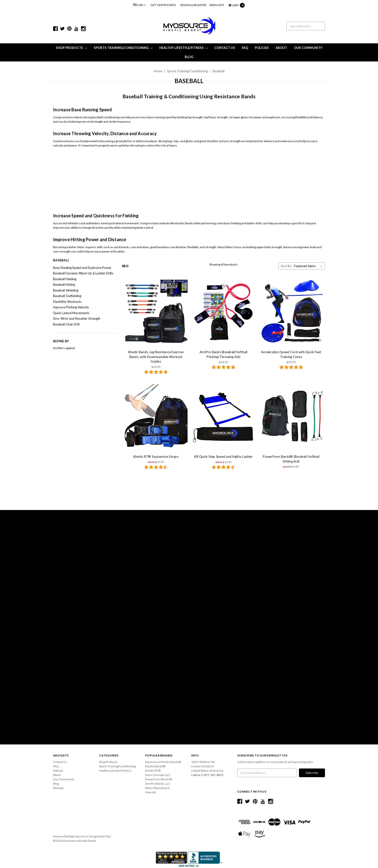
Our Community (308, 48)
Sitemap (58, 788)
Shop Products (71, 48)
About (281, 48)
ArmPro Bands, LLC (158, 784)
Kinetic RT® (153, 771)
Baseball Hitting (64, 285)
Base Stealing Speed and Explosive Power (82, 268)
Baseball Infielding (66, 290)
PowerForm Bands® (159, 779)
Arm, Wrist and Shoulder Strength (77, 318)
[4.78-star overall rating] (156, 372)
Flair (108, 836)
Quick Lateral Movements (71, 313)
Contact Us (225, 48)
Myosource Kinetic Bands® (163, 762)
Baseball (219, 71)
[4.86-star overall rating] (291, 368)
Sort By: (286, 266)
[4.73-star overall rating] (223, 468)
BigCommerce (78, 836)
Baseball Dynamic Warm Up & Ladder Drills (83, 273)
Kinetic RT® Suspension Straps (156, 457)
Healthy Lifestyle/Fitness (183, 48)
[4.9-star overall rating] (223, 368)
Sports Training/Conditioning (123, 48)
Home (158, 71)
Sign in (185, 5)
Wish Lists (217, 5)
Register (200, 5)
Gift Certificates (163, 5)
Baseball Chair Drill (66, 324)
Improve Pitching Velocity (71, 307)
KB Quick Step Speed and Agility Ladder (223, 457)
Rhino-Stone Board (157, 788)
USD (139, 5)
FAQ (245, 48)
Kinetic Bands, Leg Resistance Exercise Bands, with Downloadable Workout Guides (156, 357)
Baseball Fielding (65, 279)
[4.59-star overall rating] (156, 468)
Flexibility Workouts (67, 302)
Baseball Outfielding (67, 296)
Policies (262, 48)
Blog (189, 57)
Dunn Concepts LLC (158, 775)
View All (150, 792)
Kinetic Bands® (155, 766)
